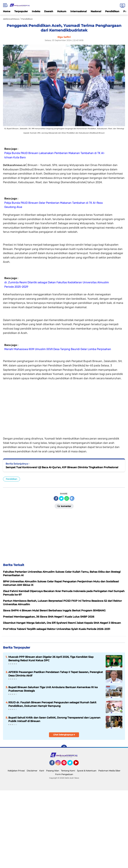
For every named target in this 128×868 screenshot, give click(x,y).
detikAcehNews (11, 19)
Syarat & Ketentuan (87, 771)
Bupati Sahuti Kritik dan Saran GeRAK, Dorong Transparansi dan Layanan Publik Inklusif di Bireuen (54, 719)
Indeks (36, 11)
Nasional (96, 11)
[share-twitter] (61, 498)
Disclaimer (32, 771)
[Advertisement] (64, 408)
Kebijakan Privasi (16, 771)
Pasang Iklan (53, 771)
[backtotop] (64, 748)
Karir (42, 771)
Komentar (64, 506)
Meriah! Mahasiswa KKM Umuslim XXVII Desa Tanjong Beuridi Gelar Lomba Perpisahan (58, 349)
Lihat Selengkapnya (64, 735)
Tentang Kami (68, 771)
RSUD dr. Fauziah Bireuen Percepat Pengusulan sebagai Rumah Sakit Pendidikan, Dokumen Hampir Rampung (52, 704)
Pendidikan (112, 11)
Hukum (62, 11)
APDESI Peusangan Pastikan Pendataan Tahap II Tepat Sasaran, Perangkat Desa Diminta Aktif (56, 674)
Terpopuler (21, 11)
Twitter (71, 764)
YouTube (78, 764)
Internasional (78, 11)
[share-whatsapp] (67, 498)
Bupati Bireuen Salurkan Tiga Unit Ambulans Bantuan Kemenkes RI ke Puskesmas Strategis (53, 689)
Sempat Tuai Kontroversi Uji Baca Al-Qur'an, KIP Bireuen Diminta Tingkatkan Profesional (62, 467)
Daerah (49, 11)
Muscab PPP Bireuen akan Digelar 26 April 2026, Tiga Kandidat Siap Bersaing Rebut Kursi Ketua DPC (51, 659)
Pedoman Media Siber (109, 771)
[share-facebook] (56, 498)
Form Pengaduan (64, 774)
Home (7, 11)
